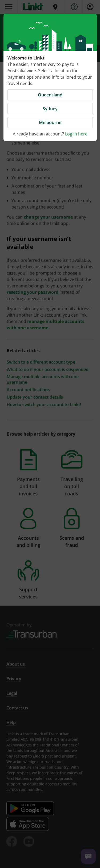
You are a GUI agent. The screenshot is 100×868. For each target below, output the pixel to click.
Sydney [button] (50, 109)
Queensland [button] (50, 95)
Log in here (76, 134)
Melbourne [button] (50, 122)
